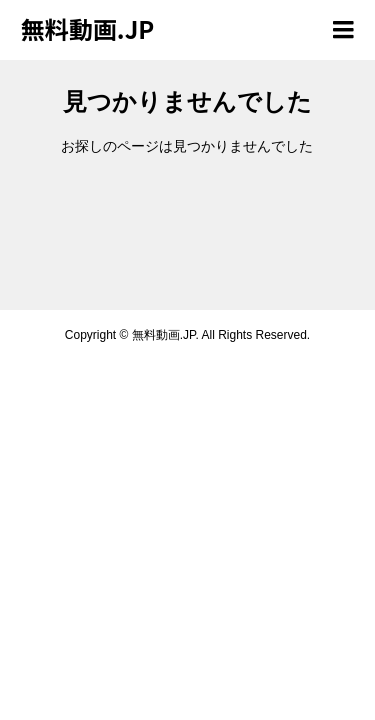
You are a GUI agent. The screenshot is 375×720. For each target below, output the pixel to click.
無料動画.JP (87, 28)
